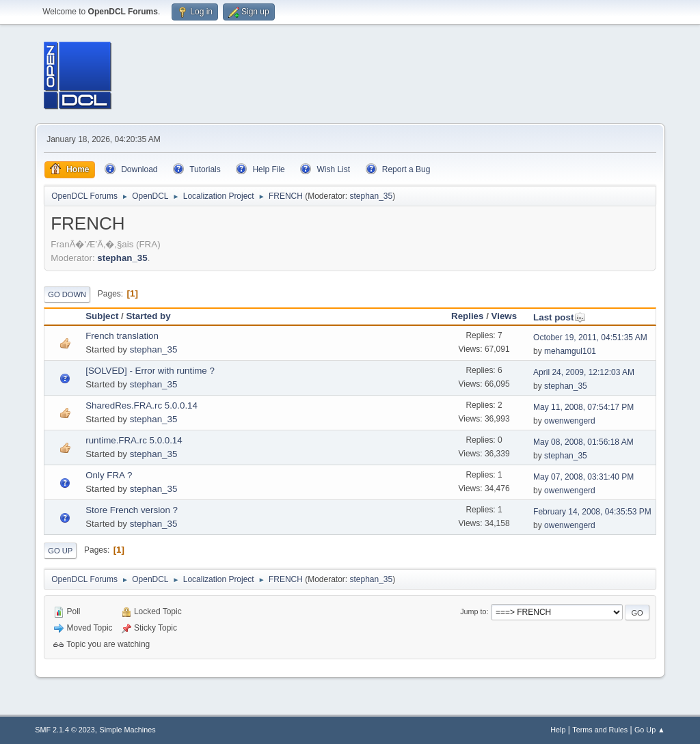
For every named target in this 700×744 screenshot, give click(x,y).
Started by (148, 316)
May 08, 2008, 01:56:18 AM (583, 442)
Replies (467, 316)
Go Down (67, 294)
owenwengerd (570, 421)
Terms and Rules (600, 730)
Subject (102, 316)
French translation (122, 336)
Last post (560, 317)
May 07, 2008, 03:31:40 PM (583, 477)
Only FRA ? (109, 475)
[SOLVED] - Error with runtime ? (150, 371)
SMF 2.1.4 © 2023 (65, 730)
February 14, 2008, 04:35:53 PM (592, 512)
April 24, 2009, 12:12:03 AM (584, 372)
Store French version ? (132, 510)
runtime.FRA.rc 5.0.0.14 (134, 440)
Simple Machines (128, 730)
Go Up (60, 551)
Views (504, 316)
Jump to (473, 611)
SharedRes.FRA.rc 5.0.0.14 (142, 405)
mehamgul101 (570, 351)
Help (558, 730)
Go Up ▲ (650, 730)
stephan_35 (371, 196)
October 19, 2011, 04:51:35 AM (590, 337)
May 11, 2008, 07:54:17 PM (583, 407)
